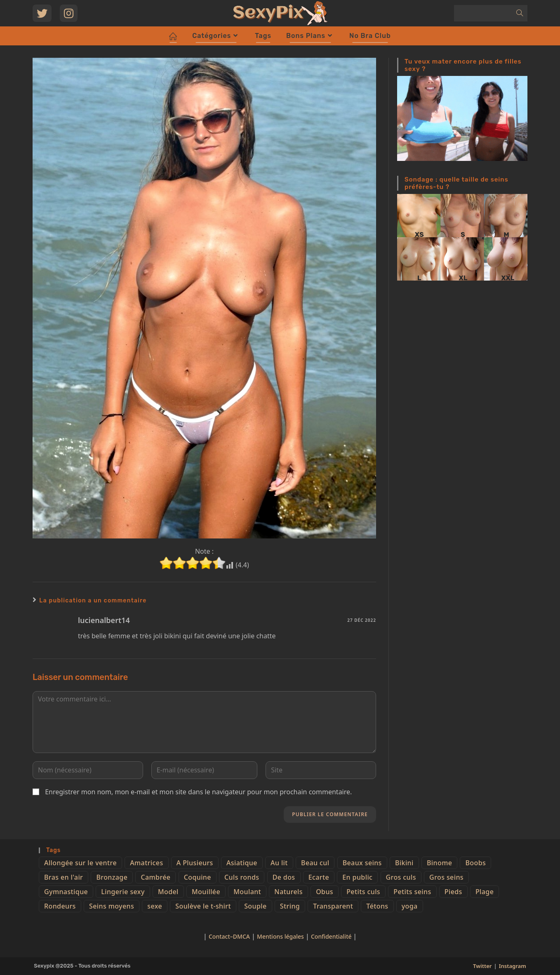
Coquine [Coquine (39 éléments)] (198, 877)
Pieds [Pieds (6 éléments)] (453, 892)
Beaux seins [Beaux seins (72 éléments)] (362, 863)
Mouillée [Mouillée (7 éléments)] (206, 892)
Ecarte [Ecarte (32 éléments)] (319, 877)
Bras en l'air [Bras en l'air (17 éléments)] (64, 877)
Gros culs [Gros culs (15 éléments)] (401, 877)
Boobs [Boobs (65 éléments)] (475, 863)
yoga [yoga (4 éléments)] (410, 906)
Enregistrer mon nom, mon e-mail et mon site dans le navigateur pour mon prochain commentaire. (198, 792)
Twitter (482, 966)
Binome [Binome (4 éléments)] (439, 863)
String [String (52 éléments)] (290, 906)
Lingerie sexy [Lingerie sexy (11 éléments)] (123, 892)
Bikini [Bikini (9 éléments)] (404, 863)
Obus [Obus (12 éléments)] (325, 892)
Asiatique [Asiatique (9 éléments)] (242, 863)
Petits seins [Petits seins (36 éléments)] (412, 892)
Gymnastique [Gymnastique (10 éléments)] (66, 892)
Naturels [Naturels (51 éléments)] (288, 892)
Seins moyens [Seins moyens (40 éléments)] (112, 906)
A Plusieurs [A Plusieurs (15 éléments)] (195, 863)
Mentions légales (280, 936)
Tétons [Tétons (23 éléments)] (377, 906)
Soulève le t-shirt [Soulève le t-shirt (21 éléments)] (203, 906)
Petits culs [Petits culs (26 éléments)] (363, 892)
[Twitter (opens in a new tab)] (42, 13)
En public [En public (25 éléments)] (357, 877)
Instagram (513, 966)
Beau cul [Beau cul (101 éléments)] (315, 863)
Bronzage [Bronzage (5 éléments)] (112, 877)
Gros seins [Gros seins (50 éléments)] (446, 877)
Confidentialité (332, 936)
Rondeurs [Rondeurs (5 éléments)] (60, 906)
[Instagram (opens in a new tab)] (69, 13)
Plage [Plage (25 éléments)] (485, 892)
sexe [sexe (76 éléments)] (155, 906)
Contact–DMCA (229, 936)
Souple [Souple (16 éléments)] (255, 906)
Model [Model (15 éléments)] (168, 892)
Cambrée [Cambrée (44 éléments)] (155, 877)
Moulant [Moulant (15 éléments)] (247, 892)
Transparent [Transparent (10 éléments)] (333, 906)
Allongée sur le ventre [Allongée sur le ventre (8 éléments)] (80, 863)
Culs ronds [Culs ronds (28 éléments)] (242, 877)
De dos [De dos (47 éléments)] (284, 877)
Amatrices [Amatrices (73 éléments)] (146, 863)
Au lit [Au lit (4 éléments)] (279, 863)
